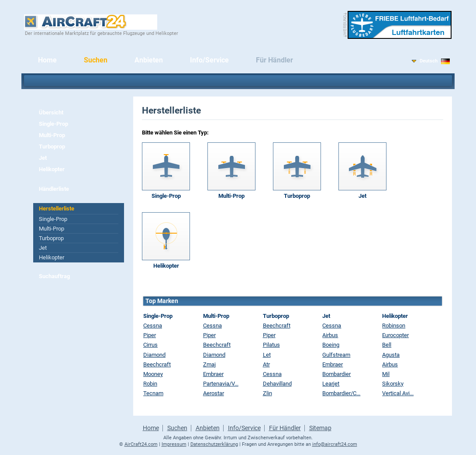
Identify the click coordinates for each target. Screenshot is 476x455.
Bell (387, 345)
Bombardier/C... (341, 393)
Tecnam (153, 393)
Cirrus (150, 345)
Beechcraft (157, 364)
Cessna (153, 326)
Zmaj (209, 364)
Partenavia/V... (221, 384)
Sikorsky (393, 384)
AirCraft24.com (141, 444)
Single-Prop (53, 124)
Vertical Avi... (398, 393)
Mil (386, 374)
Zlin (267, 393)
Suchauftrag (54, 276)
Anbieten (149, 60)
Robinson (394, 326)
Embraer (213, 374)
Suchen (96, 60)
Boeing (331, 345)
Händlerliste (54, 189)
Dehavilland (277, 384)
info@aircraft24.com (335, 444)
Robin (150, 384)
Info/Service (209, 60)
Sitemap (320, 428)
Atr (266, 364)
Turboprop (52, 146)
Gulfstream (336, 355)
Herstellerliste (57, 209)
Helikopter (52, 169)
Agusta (391, 355)
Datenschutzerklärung (214, 444)
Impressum (174, 444)
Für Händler (274, 60)
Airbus (330, 335)
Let (267, 355)
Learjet (331, 384)
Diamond (154, 355)
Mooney (153, 374)
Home (47, 60)
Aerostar (214, 393)
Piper (150, 335)
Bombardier (336, 374)
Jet (43, 158)
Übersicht (51, 112)
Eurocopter (395, 335)
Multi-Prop (52, 135)
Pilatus (271, 345)
